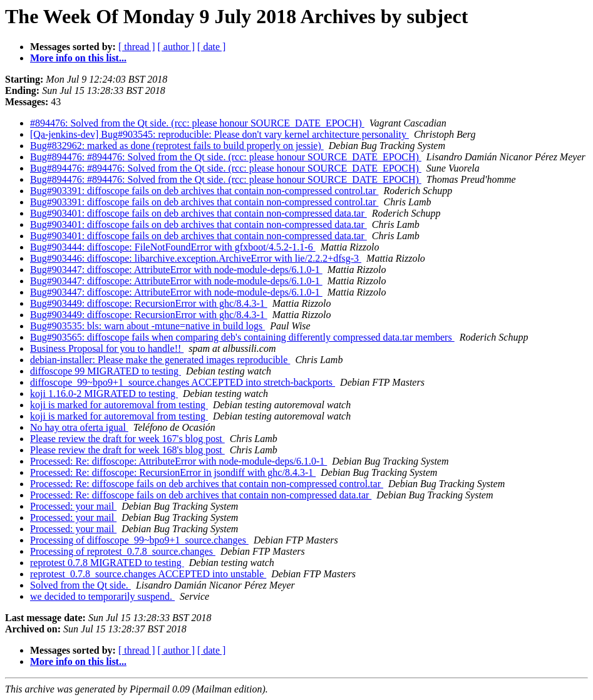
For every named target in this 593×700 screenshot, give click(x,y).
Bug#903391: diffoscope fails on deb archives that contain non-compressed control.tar (204, 191)
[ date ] (211, 47)
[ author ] (177, 47)
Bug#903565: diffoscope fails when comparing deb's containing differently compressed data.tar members (242, 337)
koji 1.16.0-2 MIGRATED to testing (104, 394)
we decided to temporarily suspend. (102, 596)
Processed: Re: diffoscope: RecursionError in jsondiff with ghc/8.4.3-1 (173, 472)
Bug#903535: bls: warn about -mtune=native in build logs (147, 326)
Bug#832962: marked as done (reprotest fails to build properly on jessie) (177, 146)
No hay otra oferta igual (79, 427)
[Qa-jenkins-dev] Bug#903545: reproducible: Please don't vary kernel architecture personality (219, 134)
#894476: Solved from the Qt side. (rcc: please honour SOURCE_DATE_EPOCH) (197, 123)
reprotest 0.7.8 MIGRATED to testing (107, 563)
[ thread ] (137, 47)
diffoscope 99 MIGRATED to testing (106, 371)
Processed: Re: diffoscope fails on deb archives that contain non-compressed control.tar (207, 484)
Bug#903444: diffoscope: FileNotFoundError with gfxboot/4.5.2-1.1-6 (173, 247)
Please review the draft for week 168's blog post (127, 450)
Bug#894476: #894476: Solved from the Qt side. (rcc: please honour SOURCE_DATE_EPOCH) (226, 157)
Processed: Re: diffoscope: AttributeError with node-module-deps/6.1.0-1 (178, 461)
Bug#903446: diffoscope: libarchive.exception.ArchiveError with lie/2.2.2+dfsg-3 (196, 258)
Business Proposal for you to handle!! (107, 348)
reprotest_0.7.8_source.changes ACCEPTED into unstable (148, 574)
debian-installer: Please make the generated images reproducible (160, 360)
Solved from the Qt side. (80, 585)
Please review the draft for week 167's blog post (127, 439)
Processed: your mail (73, 506)
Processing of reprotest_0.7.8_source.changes (123, 551)
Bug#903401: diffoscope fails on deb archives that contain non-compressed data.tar (199, 213)
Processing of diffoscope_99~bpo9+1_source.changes (139, 540)
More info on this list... (78, 58)
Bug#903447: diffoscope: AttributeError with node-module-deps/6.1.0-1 (176, 270)
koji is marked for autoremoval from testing (119, 405)
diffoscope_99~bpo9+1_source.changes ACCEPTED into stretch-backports (183, 382)
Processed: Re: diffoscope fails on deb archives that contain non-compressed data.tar (201, 495)
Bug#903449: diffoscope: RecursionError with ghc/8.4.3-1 (149, 303)
